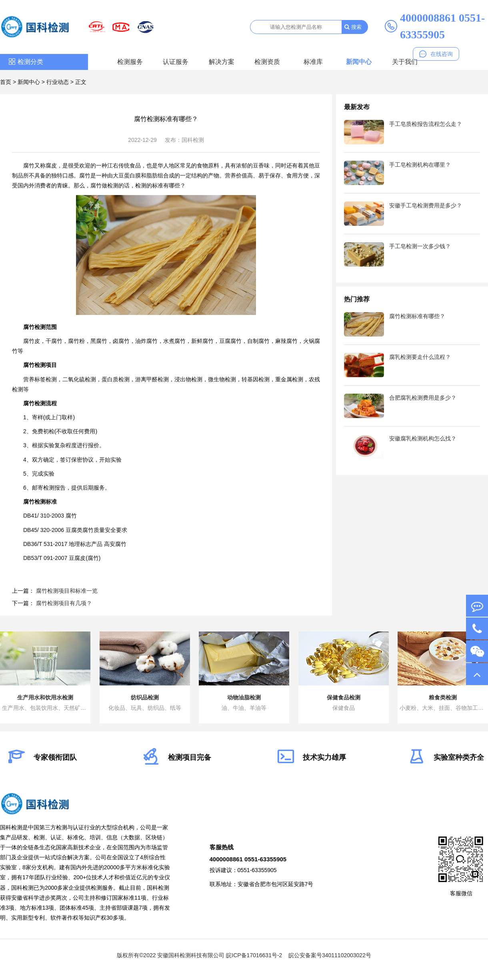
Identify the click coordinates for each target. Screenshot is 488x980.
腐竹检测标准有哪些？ (417, 316)
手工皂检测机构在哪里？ (420, 165)
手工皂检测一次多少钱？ (420, 246)
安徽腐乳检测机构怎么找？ (423, 438)
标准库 (313, 62)
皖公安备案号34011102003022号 (330, 955)
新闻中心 (359, 62)
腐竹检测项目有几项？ (64, 603)
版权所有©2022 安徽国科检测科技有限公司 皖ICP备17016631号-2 (199, 955)
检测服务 (130, 62)
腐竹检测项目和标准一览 (67, 591)
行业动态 (58, 82)
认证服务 (176, 62)
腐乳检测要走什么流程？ (420, 357)
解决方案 (222, 62)
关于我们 (405, 62)
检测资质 (267, 62)
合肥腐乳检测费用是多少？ (423, 398)
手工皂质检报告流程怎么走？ (426, 124)
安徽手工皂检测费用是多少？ (426, 205)
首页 (6, 82)
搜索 (353, 27)
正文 (81, 82)
